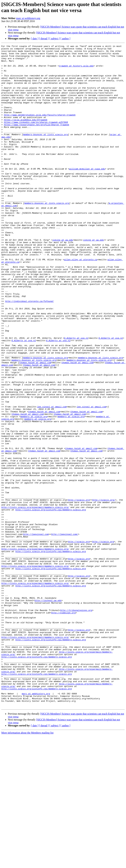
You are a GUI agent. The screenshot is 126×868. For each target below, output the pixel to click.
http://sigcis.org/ (104, 591)
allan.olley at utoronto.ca (81, 303)
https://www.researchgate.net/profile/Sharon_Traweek (37, 141)
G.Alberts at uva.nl (76, 397)
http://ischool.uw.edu (48, 712)
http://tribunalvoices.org (76, 723)
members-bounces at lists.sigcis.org (46, 153)
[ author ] (65, 39)
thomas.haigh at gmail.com (35, 426)
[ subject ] (55, 39)
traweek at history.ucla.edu (76, 70)
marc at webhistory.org (28, 18)
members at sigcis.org (34, 491)
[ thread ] (44, 39)
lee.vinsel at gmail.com (52, 479)
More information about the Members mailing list (27, 865)
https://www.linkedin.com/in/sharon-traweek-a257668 (36, 138)
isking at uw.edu (63, 279)
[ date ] (35, 39)
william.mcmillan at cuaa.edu (87, 194)
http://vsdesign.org (63, 726)
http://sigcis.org (79, 591)
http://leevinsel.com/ (65, 632)
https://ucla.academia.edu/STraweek (26, 135)
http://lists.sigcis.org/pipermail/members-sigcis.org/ (35, 600)
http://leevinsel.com (36, 632)
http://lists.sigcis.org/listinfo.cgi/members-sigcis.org (51, 603)
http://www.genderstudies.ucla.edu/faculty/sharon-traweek (40, 129)
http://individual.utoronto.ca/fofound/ (29, 353)
